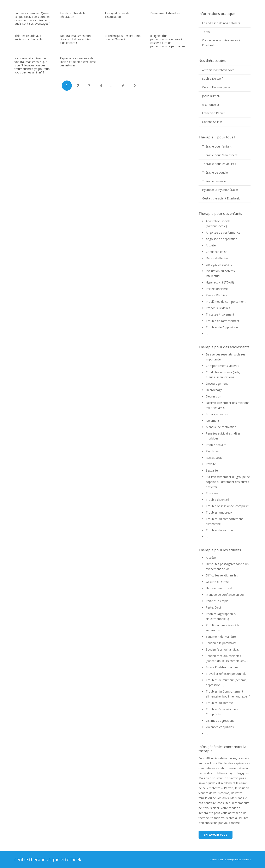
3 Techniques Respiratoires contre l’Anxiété (123, 37)
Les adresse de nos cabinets (221, 23)
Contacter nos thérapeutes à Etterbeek (221, 43)
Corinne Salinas (212, 122)
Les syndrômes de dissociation (117, 15)
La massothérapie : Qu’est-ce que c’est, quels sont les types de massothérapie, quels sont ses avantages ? (33, 18)
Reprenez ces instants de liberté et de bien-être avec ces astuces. (78, 62)
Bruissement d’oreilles (165, 13)
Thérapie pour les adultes (219, 164)
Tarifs (206, 32)
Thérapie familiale (214, 181)
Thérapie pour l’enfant (217, 146)
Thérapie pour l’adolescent (220, 155)
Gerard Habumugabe (216, 87)
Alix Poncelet (211, 105)
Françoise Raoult (213, 113)
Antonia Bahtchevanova (218, 70)
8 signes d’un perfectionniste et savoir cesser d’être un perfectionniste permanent (168, 41)
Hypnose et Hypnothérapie (220, 190)
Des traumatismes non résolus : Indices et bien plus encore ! (75, 39)
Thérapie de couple (215, 172)
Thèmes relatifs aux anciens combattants (29, 37)
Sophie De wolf (212, 79)
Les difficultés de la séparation (73, 15)
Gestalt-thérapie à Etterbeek (221, 198)
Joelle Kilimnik (211, 96)
